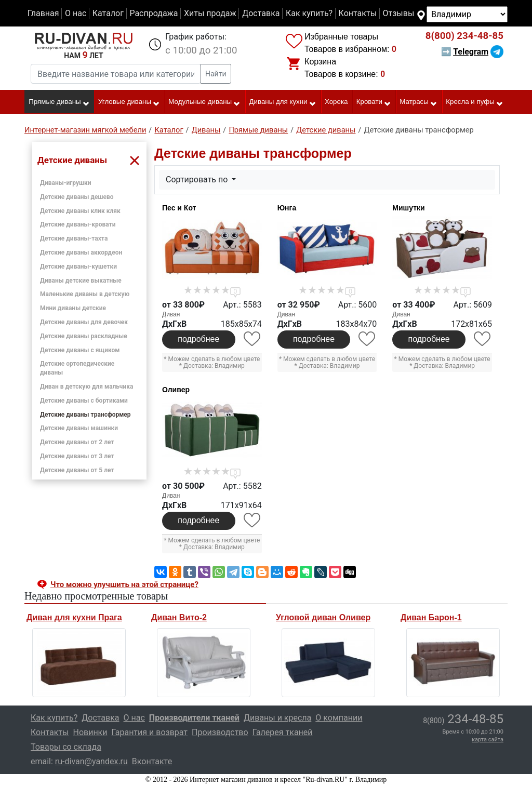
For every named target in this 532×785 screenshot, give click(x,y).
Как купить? (309, 13)
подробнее (198, 339)
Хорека (336, 102)
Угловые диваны (129, 102)
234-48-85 (464, 36)
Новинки (90, 732)
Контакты (358, 13)
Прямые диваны (59, 102)
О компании (339, 718)
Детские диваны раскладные (84, 336)
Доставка (261, 13)
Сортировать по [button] (198, 179)
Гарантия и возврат (150, 732)
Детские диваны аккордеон (81, 252)
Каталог (108, 13)
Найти (216, 74)
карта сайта (488, 740)
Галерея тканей (283, 732)
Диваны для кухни (283, 102)
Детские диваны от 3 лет (77, 456)
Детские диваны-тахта (74, 238)
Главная (43, 13)
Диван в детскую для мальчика (87, 387)
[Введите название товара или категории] (116, 74)
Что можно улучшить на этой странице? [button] (124, 584)
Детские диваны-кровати (78, 224)
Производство (220, 732)
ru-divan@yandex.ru (91, 761)
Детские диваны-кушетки (78, 267)
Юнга (287, 208)
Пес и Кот (179, 208)
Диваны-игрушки (65, 183)
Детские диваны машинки (79, 428)
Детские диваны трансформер (85, 415)
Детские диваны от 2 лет (77, 442)
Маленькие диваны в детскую (85, 294)
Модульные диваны (204, 102)
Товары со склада (66, 747)
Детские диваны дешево (77, 197)
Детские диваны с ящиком (80, 350)
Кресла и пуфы (475, 102)
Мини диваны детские (73, 308)
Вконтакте (152, 761)
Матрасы (418, 102)
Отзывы (399, 13)
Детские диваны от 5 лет (77, 470)
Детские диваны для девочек (84, 322)
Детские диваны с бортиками (84, 401)
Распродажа (154, 13)
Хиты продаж (210, 13)
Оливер (176, 390)
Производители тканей (194, 718)
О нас (76, 13)
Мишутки (408, 208)
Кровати (374, 102)
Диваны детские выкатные (81, 281)
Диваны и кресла (277, 718)
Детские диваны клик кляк (80, 211)
